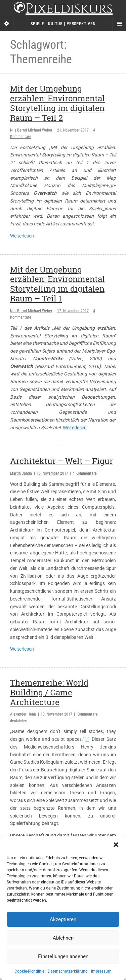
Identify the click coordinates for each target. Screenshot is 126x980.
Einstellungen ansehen (63, 956)
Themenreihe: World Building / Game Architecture (49, 692)
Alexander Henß (23, 714)
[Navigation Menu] (119, 24)
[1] (87, 739)
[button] (116, 845)
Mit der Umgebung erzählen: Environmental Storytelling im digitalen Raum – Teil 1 (57, 284)
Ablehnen (63, 938)
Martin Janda (21, 473)
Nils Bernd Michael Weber (31, 130)
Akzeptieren (63, 919)
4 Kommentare (85, 473)
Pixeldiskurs (63, 9)
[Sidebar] (7, 24)
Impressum (101, 971)
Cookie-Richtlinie (29, 971)
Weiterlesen (22, 236)
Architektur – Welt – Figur (61, 461)
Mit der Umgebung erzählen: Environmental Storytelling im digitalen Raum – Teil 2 (57, 103)
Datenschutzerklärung (68, 971)
